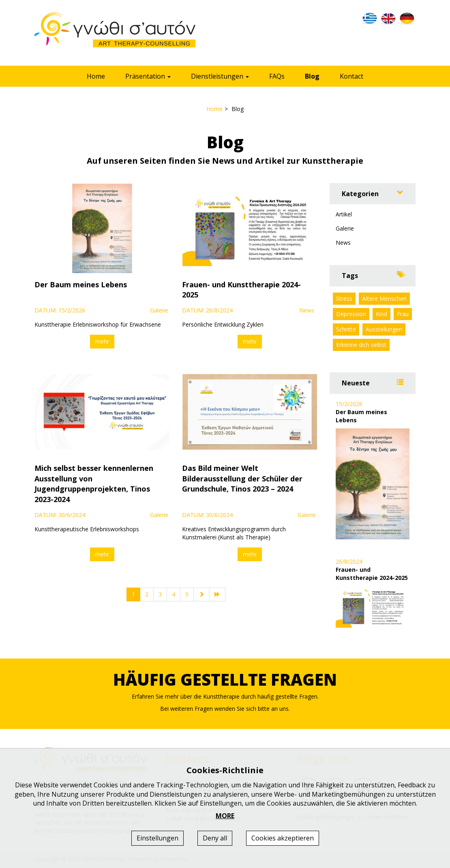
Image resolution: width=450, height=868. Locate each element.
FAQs (277, 76)
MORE (225, 816)
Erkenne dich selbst (361, 345)
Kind (381, 314)
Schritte (346, 329)
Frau (403, 314)
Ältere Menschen (384, 298)
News (343, 243)
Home (96, 76)
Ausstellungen (384, 329)
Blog (312, 76)
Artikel (344, 214)
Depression (351, 314)
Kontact (351, 76)
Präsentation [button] (148, 76)
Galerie (345, 228)
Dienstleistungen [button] (220, 76)
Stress (344, 298)
